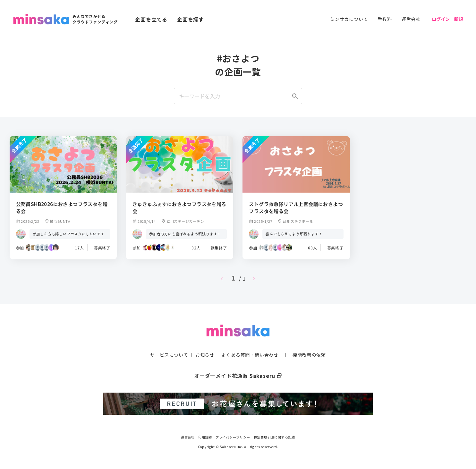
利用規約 (205, 437)
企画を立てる (151, 19)
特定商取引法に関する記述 (275, 437)
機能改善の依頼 (309, 355)
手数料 (385, 19)
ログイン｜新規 (447, 19)
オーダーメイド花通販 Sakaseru (238, 376)
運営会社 (411, 19)
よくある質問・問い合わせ (250, 355)
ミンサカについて (349, 19)
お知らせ (205, 355)
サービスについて (169, 355)
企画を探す (191, 19)
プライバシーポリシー (233, 437)
